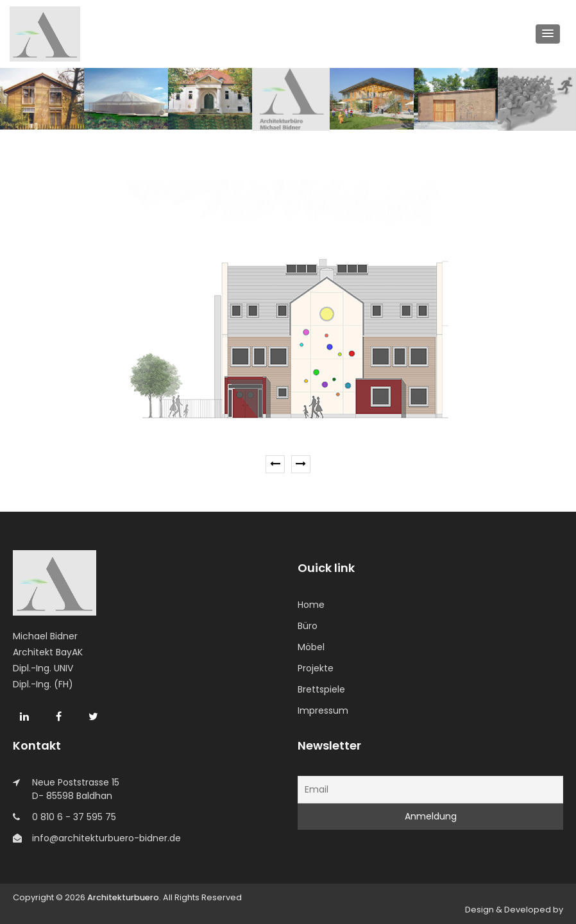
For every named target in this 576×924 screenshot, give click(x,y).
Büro (308, 626)
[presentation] (275, 464)
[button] (548, 34)
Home (311, 605)
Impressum (323, 710)
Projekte (316, 668)
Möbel (311, 647)
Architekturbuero (123, 897)
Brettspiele (321, 689)
